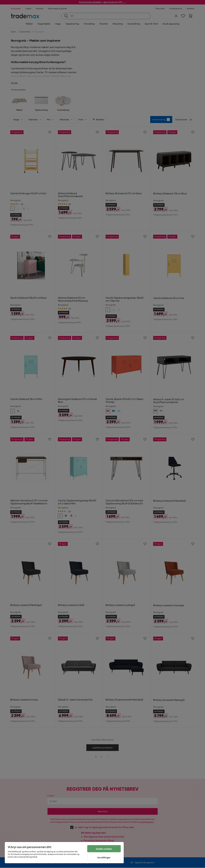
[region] (64, 853)
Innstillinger (104, 857)
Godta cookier (104, 849)
